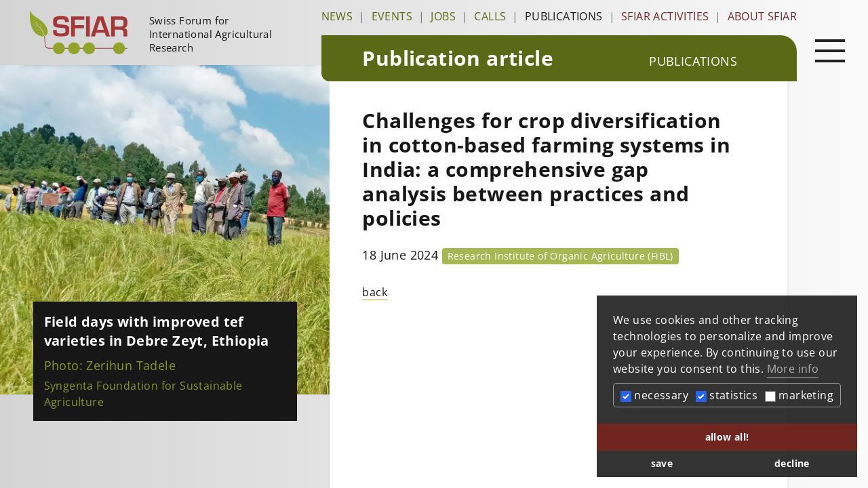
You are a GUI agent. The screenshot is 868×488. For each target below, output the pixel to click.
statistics (727, 395)
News (337, 16)
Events (392, 16)
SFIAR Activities (665, 16)
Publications (564, 16)
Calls (490, 16)
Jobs (443, 16)
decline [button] (792, 463)
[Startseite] (170, 33)
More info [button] (793, 369)
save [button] (662, 463)
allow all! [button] (727, 437)
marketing (799, 395)
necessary (654, 395)
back (375, 292)
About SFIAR (762, 16)
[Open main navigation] (830, 50)
